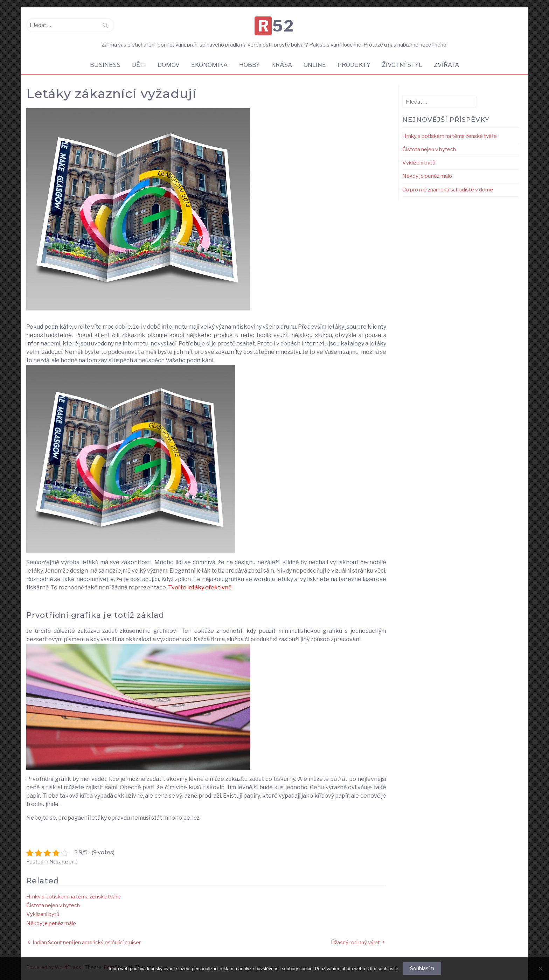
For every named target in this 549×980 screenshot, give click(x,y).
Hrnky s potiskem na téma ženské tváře (74, 897)
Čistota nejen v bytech (53, 905)
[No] (540, 968)
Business (105, 65)
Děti (139, 65)
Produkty (354, 65)
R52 (276, 26)
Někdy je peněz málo (51, 923)
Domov (169, 65)
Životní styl (402, 65)
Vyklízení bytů (43, 914)
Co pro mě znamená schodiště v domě (448, 190)
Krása (282, 65)
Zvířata (446, 65)
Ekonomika (209, 65)
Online (315, 65)
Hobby (249, 65)
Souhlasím (422, 968)
